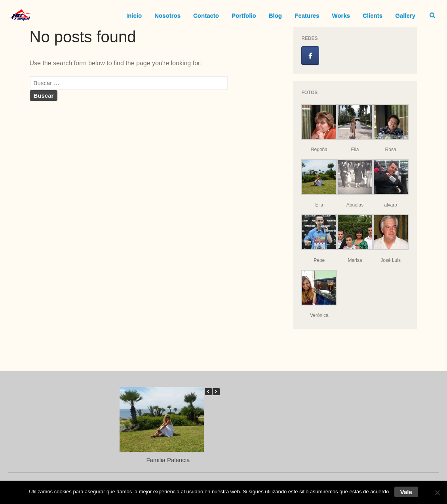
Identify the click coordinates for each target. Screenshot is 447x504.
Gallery (405, 16)
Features (307, 16)
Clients (373, 16)
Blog (275, 16)
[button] (216, 392)
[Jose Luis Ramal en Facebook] (310, 56)
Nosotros (167, 16)
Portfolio (244, 16)
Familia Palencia (168, 460)
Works (341, 16)
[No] (437, 493)
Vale (406, 492)
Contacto (206, 16)
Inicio (134, 16)
